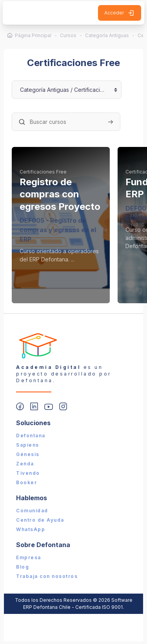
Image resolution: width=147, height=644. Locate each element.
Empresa (29, 557)
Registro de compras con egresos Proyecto (60, 194)
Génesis (28, 454)
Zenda (25, 464)
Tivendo (28, 473)
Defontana (31, 436)
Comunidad (32, 511)
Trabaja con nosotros (47, 576)
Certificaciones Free (43, 172)
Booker (26, 482)
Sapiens (28, 445)
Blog (23, 567)
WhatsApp (31, 529)
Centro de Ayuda (40, 520)
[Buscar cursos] (66, 122)
